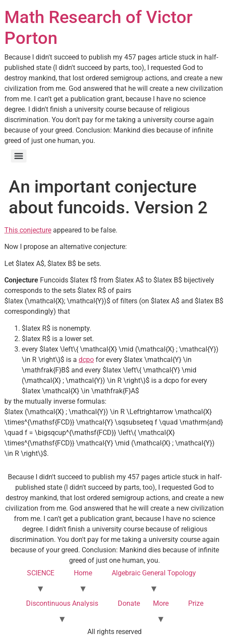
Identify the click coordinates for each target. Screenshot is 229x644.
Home (83, 573)
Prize (196, 603)
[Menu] (19, 156)
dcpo (86, 360)
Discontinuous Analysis (62, 603)
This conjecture (28, 230)
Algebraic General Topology (154, 573)
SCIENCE (41, 573)
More (161, 603)
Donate (129, 603)
